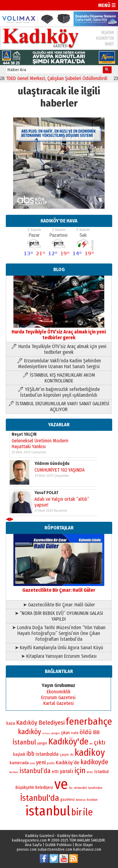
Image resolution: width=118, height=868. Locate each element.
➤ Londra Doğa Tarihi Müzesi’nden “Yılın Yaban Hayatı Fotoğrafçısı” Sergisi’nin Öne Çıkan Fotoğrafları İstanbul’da (59, 633)
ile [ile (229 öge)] (88, 812)
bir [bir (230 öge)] (77, 812)
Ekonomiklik (59, 692)
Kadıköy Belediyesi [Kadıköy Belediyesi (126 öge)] (40, 723)
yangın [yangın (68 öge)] (55, 733)
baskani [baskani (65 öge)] (14, 772)
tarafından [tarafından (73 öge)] (95, 788)
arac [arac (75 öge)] (90, 772)
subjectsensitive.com (55, 849)
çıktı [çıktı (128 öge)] (100, 742)
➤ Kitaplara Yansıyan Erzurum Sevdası (59, 656)
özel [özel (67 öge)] (32, 763)
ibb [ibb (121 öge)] (30, 754)
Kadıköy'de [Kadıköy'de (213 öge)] (68, 741)
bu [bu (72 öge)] (71, 788)
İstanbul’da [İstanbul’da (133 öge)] (35, 771)
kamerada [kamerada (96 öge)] (19, 763)
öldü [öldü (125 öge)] (86, 732)
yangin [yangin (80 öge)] (42, 743)
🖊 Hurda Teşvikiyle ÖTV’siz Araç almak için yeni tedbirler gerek (59, 349)
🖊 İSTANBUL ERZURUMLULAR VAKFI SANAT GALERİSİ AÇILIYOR (59, 406)
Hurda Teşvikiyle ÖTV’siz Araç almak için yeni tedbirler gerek (59, 332)
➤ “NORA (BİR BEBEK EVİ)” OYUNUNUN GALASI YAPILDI (59, 616)
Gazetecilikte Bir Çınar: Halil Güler (59, 587)
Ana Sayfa (33, 845)
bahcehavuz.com (87, 849)
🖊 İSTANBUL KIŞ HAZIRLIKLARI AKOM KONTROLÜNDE (59, 378)
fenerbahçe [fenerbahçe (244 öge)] (89, 722)
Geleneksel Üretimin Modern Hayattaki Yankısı (40, 444)
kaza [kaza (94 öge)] (11, 723)
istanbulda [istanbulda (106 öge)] (47, 754)
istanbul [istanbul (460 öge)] (48, 811)
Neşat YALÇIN (24, 434)
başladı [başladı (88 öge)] (19, 754)
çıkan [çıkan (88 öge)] (65, 733)
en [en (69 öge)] (91, 744)
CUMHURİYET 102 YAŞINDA (59, 470)
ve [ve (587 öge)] (61, 784)
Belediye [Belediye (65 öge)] (81, 800)
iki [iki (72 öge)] (72, 755)
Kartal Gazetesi (59, 703)
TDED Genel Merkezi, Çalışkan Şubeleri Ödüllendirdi (60, 78)
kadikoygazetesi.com (29, 840)
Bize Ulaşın (84, 845)
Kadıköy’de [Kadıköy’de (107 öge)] (68, 763)
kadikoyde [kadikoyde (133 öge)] (94, 762)
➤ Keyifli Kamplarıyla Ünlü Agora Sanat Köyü (59, 648)
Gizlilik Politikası (58, 845)
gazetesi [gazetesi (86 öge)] (68, 799)
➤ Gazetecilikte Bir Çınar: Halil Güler (59, 605)
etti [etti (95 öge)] (55, 772)
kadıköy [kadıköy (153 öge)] (30, 732)
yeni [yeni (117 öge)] (41, 762)
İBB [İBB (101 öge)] (96, 732)
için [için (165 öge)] (80, 771)
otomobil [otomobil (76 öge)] (80, 788)
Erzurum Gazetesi (58, 697)
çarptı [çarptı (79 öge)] (64, 755)
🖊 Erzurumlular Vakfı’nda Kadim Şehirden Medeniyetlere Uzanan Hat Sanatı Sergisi (59, 364)
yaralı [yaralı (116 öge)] (66, 771)
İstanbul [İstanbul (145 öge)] (24, 742)
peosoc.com (27, 849)
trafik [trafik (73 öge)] (75, 733)
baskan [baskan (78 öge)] (92, 800)
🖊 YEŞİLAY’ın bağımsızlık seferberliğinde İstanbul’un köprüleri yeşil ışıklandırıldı (59, 392)
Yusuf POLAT (46, 493)
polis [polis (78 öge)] (51, 763)
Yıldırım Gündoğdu (52, 464)
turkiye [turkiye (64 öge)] (46, 733)
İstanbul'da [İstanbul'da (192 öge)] (40, 798)
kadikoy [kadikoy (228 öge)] (90, 753)
